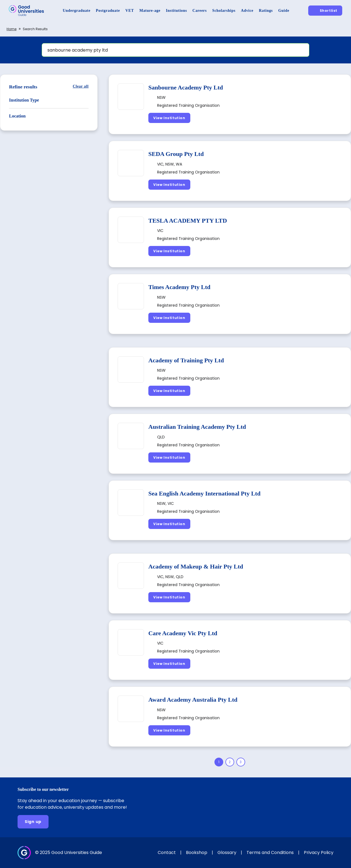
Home (12, 29)
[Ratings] (266, 11)
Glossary (227, 852)
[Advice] (247, 11)
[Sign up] (33, 822)
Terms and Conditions (270, 852)
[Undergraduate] (77, 11)
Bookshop (197, 852)
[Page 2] (230, 762)
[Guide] (284, 11)
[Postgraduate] (108, 11)
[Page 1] (219, 762)
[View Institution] (169, 118)
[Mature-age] (150, 11)
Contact (167, 852)
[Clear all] (81, 86)
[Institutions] (176, 11)
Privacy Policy (319, 852)
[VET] (130, 11)
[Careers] (200, 11)
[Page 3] (241, 762)
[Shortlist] (325, 11)
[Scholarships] (224, 11)
